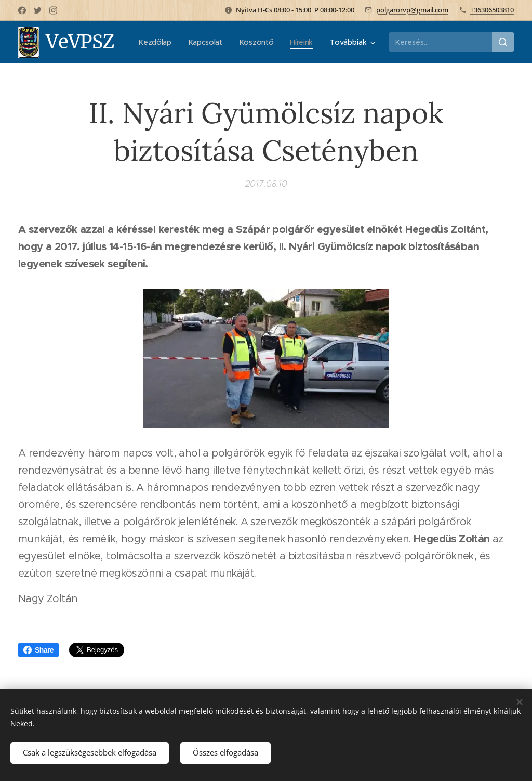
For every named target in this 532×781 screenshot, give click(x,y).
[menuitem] (194, 42)
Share (38, 650)
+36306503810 (492, 10)
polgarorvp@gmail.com (412, 10)
